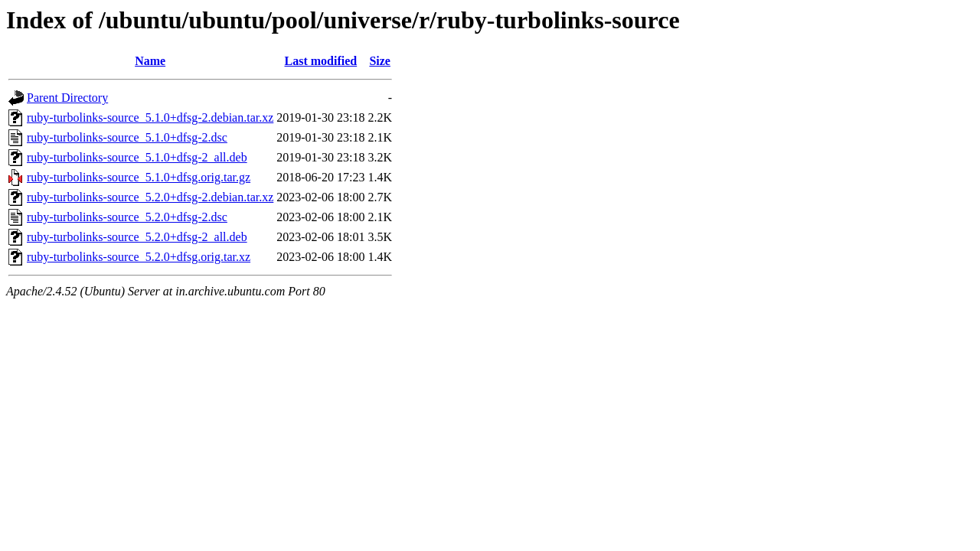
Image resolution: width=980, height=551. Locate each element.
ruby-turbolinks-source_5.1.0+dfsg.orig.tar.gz (139, 177)
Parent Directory (67, 98)
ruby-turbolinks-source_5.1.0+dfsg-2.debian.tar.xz (150, 117)
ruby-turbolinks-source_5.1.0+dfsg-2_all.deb (137, 157)
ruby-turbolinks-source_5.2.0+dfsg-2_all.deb (137, 237)
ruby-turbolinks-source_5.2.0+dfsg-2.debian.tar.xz (150, 197)
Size (380, 61)
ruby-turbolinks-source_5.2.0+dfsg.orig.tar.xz (139, 257)
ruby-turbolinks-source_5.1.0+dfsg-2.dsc (127, 137)
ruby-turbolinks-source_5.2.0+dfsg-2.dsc (127, 217)
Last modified (321, 61)
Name (150, 61)
